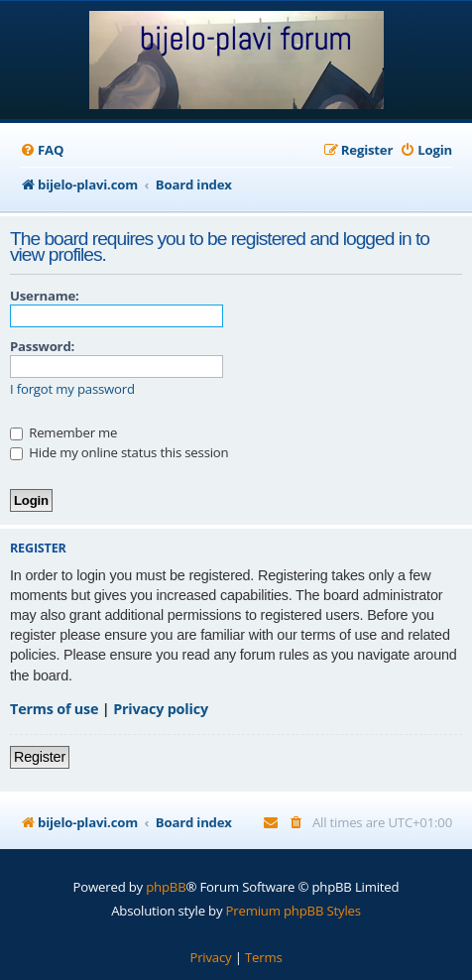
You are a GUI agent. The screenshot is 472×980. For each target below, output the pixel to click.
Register (40, 757)
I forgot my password (72, 389)
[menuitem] (42, 150)
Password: (42, 346)
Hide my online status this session (119, 452)
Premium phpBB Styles (294, 911)
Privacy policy (161, 709)
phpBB (166, 887)
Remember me (63, 432)
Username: (45, 296)
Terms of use (54, 709)
